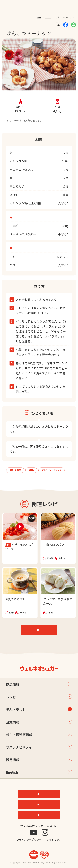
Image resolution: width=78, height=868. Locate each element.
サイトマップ (54, 840)
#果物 (31, 470)
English (39, 772)
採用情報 (39, 760)
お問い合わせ (40, 815)
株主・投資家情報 (39, 735)
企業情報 (39, 722)
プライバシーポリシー (29, 840)
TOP (39, 17)
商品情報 (39, 684)
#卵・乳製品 (15, 470)
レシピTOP (41, 630)
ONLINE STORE (40, 804)
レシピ (48, 17)
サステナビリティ (39, 747)
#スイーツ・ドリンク (52, 470)
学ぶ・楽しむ (16, 710)
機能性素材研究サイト (40, 794)
